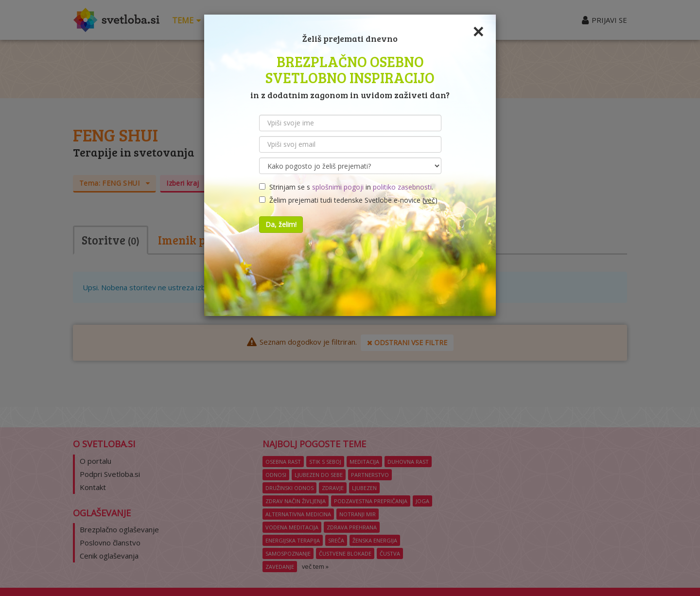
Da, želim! (281, 224)
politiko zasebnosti (402, 187)
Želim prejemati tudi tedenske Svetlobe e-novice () (348, 200)
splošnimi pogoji (338, 187)
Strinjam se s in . (346, 187)
